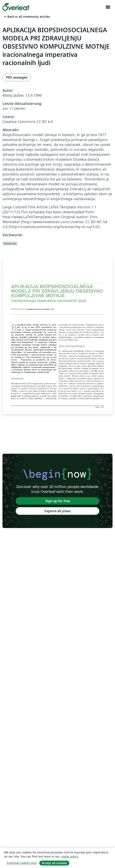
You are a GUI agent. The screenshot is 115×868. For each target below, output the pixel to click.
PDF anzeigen (17, 77)
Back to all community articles (27, 17)
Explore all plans (58, 511)
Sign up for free (58, 501)
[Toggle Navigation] (108, 7)
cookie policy (69, 856)
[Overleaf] (16, 7)
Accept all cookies (54, 863)
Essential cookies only (22, 863)
